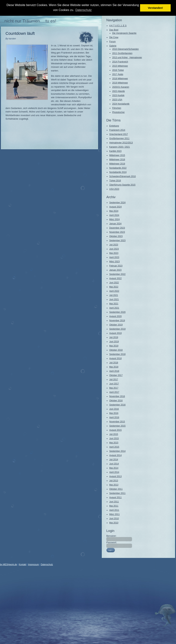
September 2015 (117, 426)
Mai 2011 (114, 506)
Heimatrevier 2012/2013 (121, 143)
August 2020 (115, 316)
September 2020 (117, 312)
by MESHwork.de (9, 565)
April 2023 (114, 257)
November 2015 (117, 422)
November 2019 (117, 321)
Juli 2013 (114, 481)
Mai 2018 (114, 367)
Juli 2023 (114, 245)
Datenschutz (47, 565)
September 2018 (117, 354)
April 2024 (114, 215)
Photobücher (118, 112)
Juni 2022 (114, 283)
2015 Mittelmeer (120, 66)
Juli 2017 (114, 380)
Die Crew (114, 37)
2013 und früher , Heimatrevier (127, 58)
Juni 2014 (114, 464)
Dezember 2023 (117, 228)
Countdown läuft (20, 33)
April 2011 (114, 510)
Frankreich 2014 (117, 130)
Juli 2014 (114, 460)
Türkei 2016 (115, 181)
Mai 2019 (114, 346)
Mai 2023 (114, 253)
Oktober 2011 (116, 489)
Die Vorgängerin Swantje (124, 33)
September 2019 (117, 329)
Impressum (33, 565)
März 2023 (114, 262)
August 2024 (115, 207)
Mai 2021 (114, 304)
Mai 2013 (114, 485)
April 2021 (114, 308)
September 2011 (117, 493)
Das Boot (114, 30)
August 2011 (115, 497)
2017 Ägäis (118, 74)
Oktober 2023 (116, 236)
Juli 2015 (114, 434)
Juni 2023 (114, 249)
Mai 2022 (114, 287)
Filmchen (117, 108)
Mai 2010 (114, 523)
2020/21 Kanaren (121, 87)
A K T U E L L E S (118, 26)
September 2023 (117, 240)
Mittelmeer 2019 (117, 164)
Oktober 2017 (116, 375)
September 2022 (117, 274)
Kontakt (23, 565)
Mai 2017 (114, 388)
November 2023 (117, 232)
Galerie (113, 46)
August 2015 (115, 430)
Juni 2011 (114, 502)
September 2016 (117, 405)
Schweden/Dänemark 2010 (123, 176)
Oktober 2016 (116, 401)
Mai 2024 (114, 211)
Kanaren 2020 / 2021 (120, 147)
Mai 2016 (114, 413)
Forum (112, 42)
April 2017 (114, 392)
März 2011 (114, 514)
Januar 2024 (115, 224)
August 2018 (115, 358)
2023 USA (117, 100)
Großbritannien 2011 (119, 138)
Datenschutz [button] (84, 10)
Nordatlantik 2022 (118, 168)
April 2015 (114, 447)
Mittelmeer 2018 (117, 160)
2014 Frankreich (120, 62)
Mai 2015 (114, 443)
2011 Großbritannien (122, 53)
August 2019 (115, 333)
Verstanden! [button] (155, 8)
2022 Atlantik (119, 91)
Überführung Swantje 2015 (122, 185)
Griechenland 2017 (119, 134)
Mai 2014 (114, 468)
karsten (12, 39)
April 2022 (114, 291)
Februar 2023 (116, 266)
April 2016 (114, 417)
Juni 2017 (114, 384)
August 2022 (115, 278)
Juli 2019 (114, 337)
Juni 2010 (114, 519)
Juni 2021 (114, 299)
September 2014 (117, 451)
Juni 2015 (114, 438)
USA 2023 (114, 189)
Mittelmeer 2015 (117, 155)
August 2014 (115, 455)
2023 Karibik (118, 95)
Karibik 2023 (115, 151)
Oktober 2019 (116, 325)
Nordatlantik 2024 (118, 172)
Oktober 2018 (116, 350)
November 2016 (117, 396)
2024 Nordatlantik (121, 104)
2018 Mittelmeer (120, 79)
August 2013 (115, 476)
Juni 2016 (114, 409)
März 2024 (114, 219)
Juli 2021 (114, 295)
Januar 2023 (115, 270)
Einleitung (114, 126)
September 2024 (117, 203)
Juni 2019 (114, 342)
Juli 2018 (114, 363)
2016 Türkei (118, 70)
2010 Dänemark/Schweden (125, 49)
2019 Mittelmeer (120, 83)
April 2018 (114, 371)
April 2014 (114, 472)
